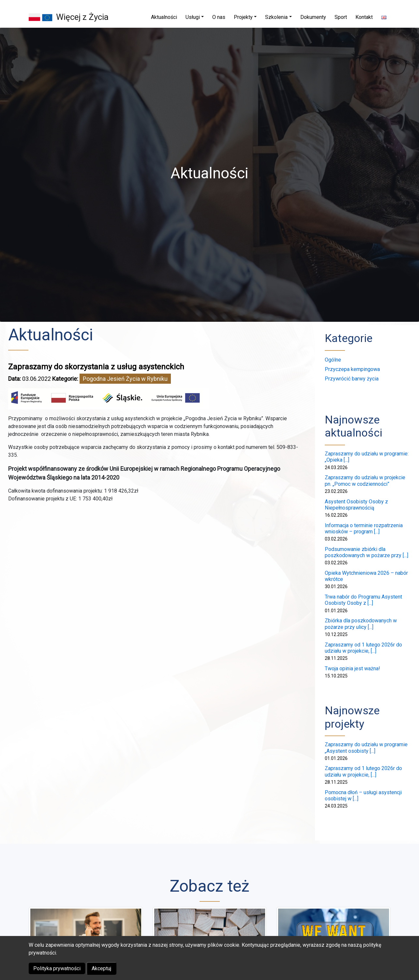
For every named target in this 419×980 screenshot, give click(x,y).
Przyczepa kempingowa (352, 369)
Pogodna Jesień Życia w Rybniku (125, 379)
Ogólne (333, 360)
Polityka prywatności (57, 968)
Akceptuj (101, 968)
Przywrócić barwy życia (352, 379)
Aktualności (51, 335)
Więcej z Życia (82, 17)
